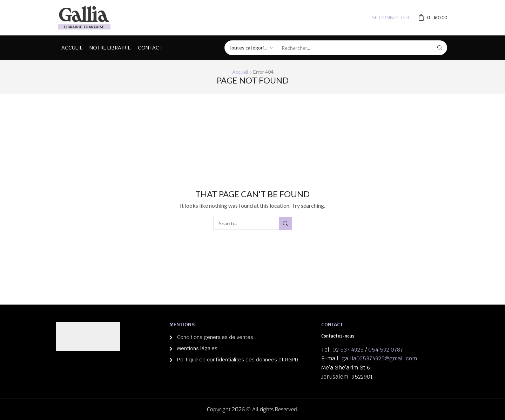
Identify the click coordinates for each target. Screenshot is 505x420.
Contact (150, 48)
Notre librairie (110, 48)
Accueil (72, 48)
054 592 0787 (386, 350)
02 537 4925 (348, 350)
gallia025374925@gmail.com (379, 358)
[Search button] (440, 48)
